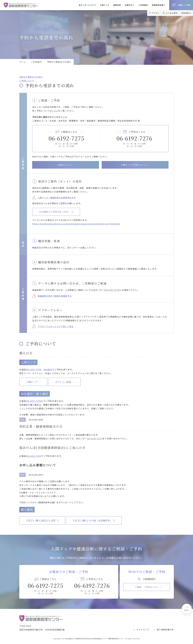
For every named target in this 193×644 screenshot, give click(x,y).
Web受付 (49, 369)
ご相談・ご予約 (184, 5)
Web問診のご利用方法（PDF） (56, 212)
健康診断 (117, 5)
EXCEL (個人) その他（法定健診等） (98, 520)
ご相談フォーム (64, 165)
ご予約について (27, 81)
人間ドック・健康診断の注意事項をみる (57, 198)
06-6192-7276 (134, 138)
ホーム (23, 62)
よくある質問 (171, 13)
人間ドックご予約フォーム (134, 165)
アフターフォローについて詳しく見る (56, 326)
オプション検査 (67, 382)
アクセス (155, 13)
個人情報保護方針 (165, 630)
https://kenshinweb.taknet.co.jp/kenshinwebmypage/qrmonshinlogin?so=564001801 (78, 224)
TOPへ (186, 611)
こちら (55, 111)
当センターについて (87, 5)
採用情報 (185, 13)
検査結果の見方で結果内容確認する (55, 296)
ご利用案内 (143, 5)
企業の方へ (130, 5)
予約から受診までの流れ (31, 77)
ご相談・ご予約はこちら (147, 587)
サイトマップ (142, 630)
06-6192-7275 (66, 138)
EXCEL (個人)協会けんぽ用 (43, 520)
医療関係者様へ (159, 5)
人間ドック (105, 5)
